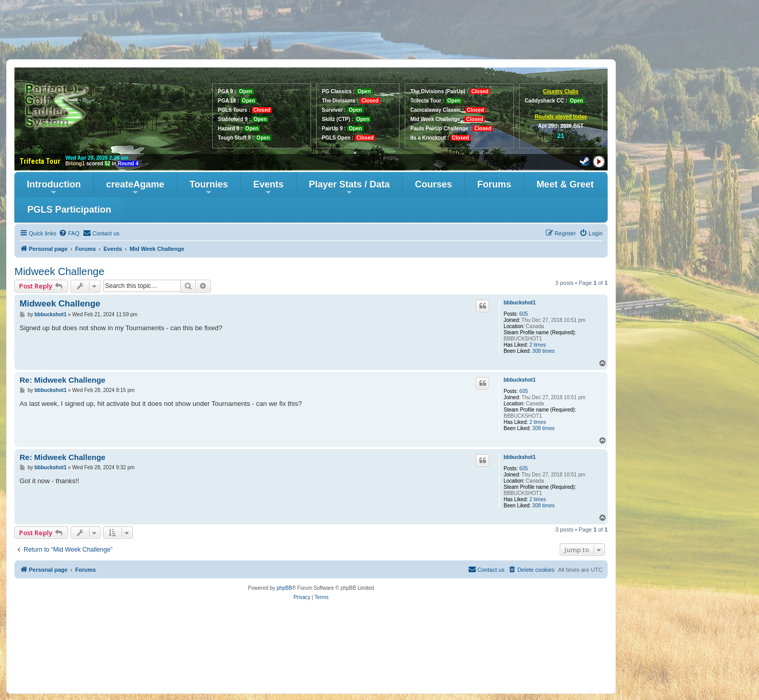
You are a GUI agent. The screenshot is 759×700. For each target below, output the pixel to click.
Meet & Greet (565, 184)
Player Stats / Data (349, 188)
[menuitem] (69, 233)
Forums (494, 184)
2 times (538, 345)
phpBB (284, 588)
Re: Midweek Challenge (63, 380)
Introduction (54, 188)
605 (524, 314)
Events (269, 188)
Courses (434, 184)
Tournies (209, 188)
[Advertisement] (380, 29)
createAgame (135, 188)
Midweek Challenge (59, 271)
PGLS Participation (69, 210)
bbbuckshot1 (520, 303)
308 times (544, 351)
